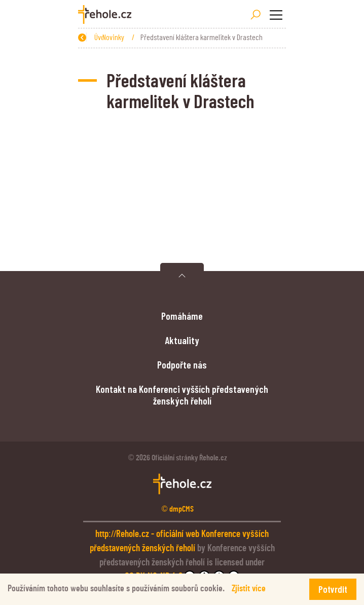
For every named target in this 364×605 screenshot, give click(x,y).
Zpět (90, 37)
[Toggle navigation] (276, 15)
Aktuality (182, 340)
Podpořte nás (182, 364)
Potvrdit (333, 589)
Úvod (126, 37)
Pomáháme (182, 316)
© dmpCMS (178, 509)
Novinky (160, 37)
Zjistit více (249, 589)
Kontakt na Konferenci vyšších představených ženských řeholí (182, 395)
